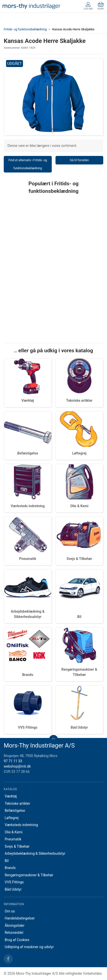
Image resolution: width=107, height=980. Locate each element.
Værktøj (28, 400)
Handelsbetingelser (20, 918)
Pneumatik (28, 559)
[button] (53, 97)
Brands (28, 675)
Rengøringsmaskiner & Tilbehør (29, 875)
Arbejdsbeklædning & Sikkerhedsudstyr (35, 853)
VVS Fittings (28, 727)
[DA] (31, 6)
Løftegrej (79, 453)
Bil (79, 617)
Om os (10, 911)
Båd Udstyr (79, 727)
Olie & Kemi (79, 506)
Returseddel (14, 933)
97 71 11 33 (13, 761)
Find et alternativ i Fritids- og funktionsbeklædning (28, 164)
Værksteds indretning (28, 506)
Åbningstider (15, 926)
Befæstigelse (28, 453)
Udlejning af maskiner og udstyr (29, 947)
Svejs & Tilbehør (79, 559)
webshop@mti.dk (17, 766)
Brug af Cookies (17, 940)
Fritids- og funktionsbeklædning (25, 29)
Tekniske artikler (79, 400)
